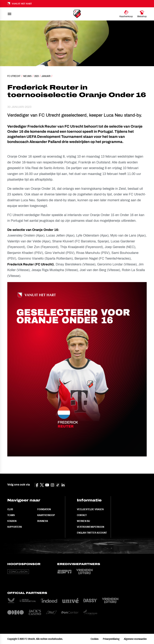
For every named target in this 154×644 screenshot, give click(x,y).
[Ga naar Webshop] (142, 14)
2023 (37, 76)
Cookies (95, 639)
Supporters (15, 527)
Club (10, 509)
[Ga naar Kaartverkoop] (126, 14)
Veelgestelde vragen (90, 509)
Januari (46, 76)
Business (43, 521)
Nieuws (27, 76)
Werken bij (83, 521)
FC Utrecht (14, 76)
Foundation (44, 509)
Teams (11, 515)
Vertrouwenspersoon (91, 527)
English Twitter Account (92, 533)
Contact (82, 515)
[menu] (9, 14)
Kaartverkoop (46, 515)
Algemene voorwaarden (135, 639)
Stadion (12, 521)
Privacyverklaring (111, 639)
